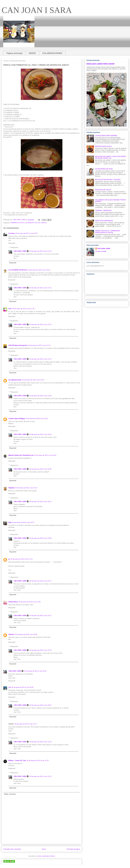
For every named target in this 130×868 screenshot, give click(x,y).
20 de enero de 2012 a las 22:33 (40, 776)
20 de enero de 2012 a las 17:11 (22, 559)
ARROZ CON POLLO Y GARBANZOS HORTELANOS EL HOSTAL (108, 232)
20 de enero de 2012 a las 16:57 (40, 502)
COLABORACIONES (52, 53)
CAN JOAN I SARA (37, 10)
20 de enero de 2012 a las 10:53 (39, 270)
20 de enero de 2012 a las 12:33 (40, 359)
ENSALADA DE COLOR (103, 190)
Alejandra (11, 488)
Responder (12, 243)
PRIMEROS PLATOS (17, 223)
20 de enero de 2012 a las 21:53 (38, 760)
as (9, 559)
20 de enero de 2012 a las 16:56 (40, 434)
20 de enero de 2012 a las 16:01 (45, 455)
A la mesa (11, 233)
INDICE (32, 53)
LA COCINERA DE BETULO (18, 270)
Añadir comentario (10, 794)
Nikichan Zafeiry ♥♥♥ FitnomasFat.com (21, 455)
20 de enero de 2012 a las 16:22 (26, 488)
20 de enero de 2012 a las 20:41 (22, 687)
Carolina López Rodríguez (17, 419)
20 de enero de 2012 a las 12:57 (33, 380)
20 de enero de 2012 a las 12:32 (40, 324)
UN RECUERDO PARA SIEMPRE (106, 136)
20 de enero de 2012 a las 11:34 (23, 309)
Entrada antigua (73, 849)
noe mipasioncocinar (15, 380)
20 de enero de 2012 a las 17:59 (29, 602)
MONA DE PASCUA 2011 (103, 146)
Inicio (44, 849)
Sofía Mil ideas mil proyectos (18, 345)
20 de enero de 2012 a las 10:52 (26, 233)
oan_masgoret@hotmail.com (95, 266)
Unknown (11, 634)
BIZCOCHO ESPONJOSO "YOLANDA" (108, 180)
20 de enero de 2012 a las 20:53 (40, 705)
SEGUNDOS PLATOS (33, 223)
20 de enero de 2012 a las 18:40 (26, 634)
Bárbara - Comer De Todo (17, 760)
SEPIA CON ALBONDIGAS (104, 221)
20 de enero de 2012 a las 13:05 (40, 396)
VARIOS (44, 223)
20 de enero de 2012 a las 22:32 (40, 742)
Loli (10, 687)
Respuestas (14, 247)
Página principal (14, 53)
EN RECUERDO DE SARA (104, 169)
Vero (10, 309)
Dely (10, 522)
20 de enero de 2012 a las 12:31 (40, 288)
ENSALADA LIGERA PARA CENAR (100, 64)
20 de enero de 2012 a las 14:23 (37, 419)
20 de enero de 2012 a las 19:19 (40, 650)
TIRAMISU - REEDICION (103, 210)
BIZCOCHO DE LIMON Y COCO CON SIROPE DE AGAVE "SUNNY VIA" (111, 157)
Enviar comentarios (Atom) (46, 856)
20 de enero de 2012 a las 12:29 (40, 251)
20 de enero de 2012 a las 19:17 (40, 581)
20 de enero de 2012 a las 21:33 (26, 724)
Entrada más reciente (12, 849)
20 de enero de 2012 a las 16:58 (40, 538)
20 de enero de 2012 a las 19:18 (35, 671)
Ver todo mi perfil (101, 251)
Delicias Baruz (13, 602)
